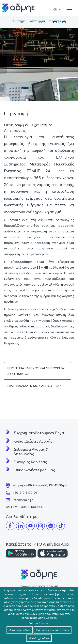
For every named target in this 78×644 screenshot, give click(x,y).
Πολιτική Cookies (38, 623)
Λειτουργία (37, 21)
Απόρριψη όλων (20, 630)
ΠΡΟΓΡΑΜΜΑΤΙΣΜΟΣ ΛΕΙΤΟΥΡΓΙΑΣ (34, 386)
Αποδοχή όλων (39, 638)
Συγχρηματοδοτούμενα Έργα (39, 433)
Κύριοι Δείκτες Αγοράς (33, 441)
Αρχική (7, 21)
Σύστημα (19, 21)
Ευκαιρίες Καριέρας (30, 462)
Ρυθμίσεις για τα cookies (53, 630)
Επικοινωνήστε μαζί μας (34, 470)
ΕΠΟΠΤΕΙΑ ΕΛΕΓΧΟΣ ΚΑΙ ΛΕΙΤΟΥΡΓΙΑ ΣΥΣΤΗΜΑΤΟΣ (36, 371)
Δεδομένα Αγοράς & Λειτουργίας (31, 452)
